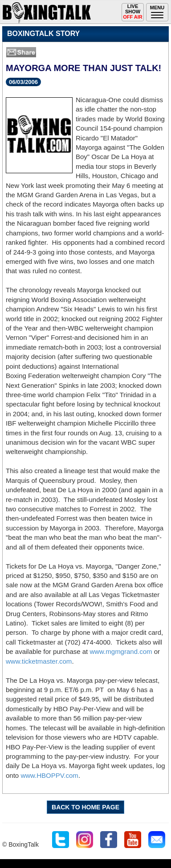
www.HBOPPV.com (49, 775)
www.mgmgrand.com (121, 651)
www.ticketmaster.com (39, 661)
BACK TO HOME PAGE (85, 807)
